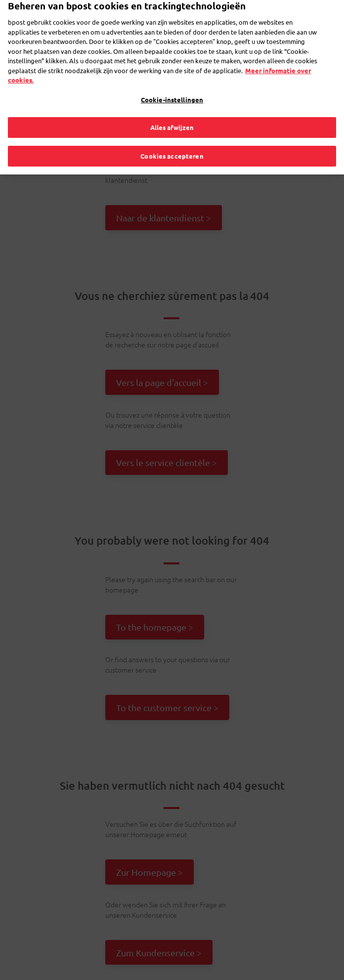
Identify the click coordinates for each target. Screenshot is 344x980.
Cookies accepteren (172, 143)
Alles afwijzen (172, 114)
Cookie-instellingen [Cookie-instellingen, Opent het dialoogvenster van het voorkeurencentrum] (172, 86)
